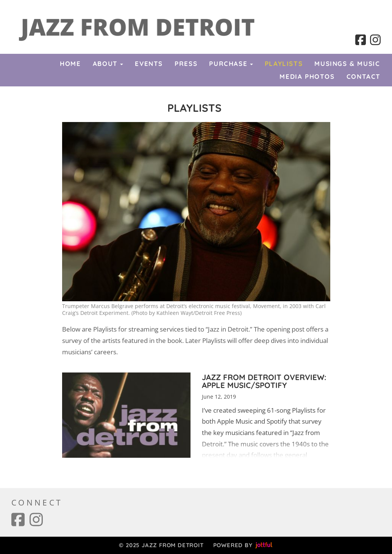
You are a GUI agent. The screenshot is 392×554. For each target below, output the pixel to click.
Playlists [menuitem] (284, 63)
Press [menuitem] (186, 63)
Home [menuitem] (70, 63)
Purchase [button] (231, 63)
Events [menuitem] (149, 63)
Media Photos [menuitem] (307, 76)
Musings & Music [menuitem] (347, 63)
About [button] (108, 63)
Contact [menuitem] (364, 76)
